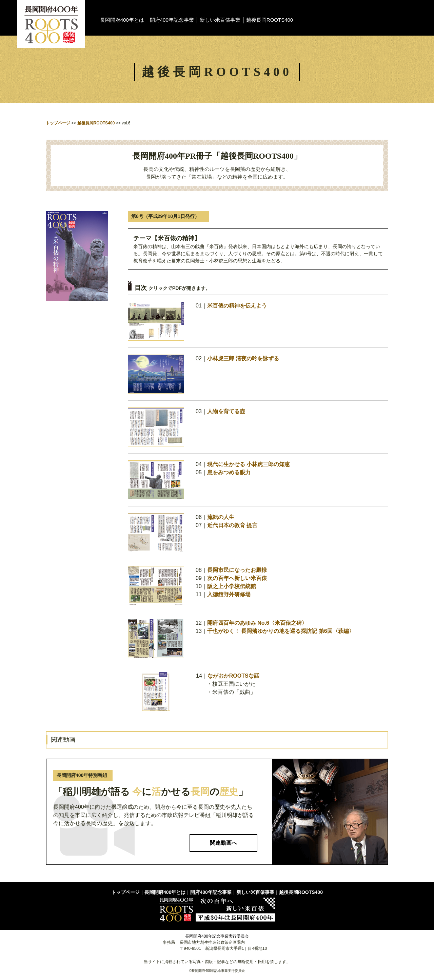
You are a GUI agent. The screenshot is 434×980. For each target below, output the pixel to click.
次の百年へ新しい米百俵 (237, 578)
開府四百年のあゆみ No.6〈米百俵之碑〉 (257, 623)
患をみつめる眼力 (229, 472)
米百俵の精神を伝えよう (237, 306)
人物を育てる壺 (226, 411)
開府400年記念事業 (172, 20)
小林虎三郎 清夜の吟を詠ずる (243, 358)
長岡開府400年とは (122, 20)
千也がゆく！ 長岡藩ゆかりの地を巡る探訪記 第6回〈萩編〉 (281, 631)
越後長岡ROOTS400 (270, 20)
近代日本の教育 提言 (232, 525)
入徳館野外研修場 (229, 594)
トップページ (58, 123)
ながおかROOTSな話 (233, 676)
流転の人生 (221, 517)
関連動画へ (223, 843)
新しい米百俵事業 (220, 20)
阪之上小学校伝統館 (232, 586)
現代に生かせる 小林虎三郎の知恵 (249, 464)
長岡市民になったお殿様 (237, 570)
